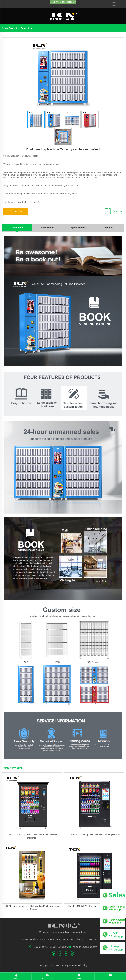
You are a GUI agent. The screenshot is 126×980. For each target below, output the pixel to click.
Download (68, 939)
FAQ (59, 939)
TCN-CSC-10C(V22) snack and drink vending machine (94, 835)
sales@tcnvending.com (85, 947)
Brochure (117, 211)
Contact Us (91, 939)
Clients (79, 939)
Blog (85, 965)
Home (24, 939)
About (43, 939)
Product (34, 939)
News (51, 939)
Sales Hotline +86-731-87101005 (51, 947)
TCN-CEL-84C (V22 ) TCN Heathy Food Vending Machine (94, 906)
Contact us (16, 211)
